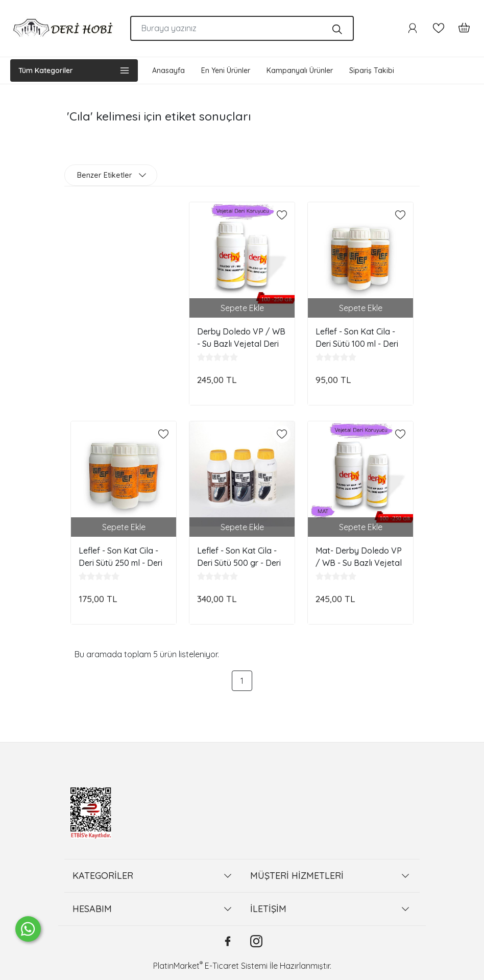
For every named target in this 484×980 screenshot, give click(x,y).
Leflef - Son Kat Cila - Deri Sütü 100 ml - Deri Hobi (357, 338)
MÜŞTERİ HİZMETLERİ (297, 876)
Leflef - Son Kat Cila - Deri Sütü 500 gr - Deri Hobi (239, 557)
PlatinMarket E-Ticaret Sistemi (210, 966)
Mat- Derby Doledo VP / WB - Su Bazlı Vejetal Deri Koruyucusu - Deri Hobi (359, 557)
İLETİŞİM (268, 909)
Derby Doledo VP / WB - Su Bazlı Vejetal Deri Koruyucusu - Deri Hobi (241, 338)
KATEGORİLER (103, 876)
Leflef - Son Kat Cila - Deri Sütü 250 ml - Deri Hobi (120, 557)
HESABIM (92, 909)
